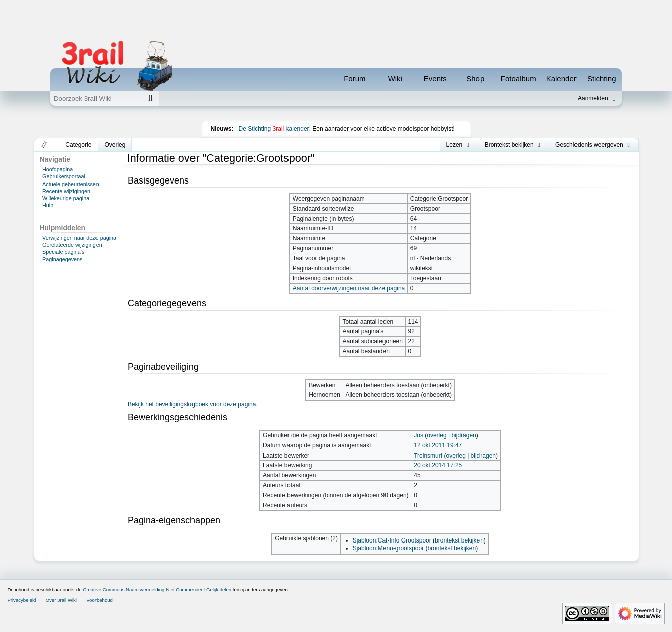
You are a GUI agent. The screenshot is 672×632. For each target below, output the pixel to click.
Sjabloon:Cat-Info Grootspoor (392, 540)
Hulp (48, 205)
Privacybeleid (21, 600)
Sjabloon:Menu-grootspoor (388, 548)
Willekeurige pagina (66, 198)
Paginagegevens (62, 259)
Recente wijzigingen (66, 191)
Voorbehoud (100, 600)
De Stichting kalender (274, 129)
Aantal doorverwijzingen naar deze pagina (349, 288)
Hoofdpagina (58, 169)
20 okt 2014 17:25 (438, 465)
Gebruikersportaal (64, 176)
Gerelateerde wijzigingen (72, 245)
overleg (437, 435)
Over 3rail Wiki (61, 600)
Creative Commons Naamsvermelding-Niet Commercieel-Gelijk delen (157, 590)
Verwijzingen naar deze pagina (79, 238)
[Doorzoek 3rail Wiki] (96, 98)
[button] (44, 145)
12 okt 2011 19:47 (438, 445)
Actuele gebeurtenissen (71, 184)
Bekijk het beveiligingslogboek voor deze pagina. (193, 404)
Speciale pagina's (63, 252)
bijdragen (464, 435)
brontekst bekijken (459, 540)
